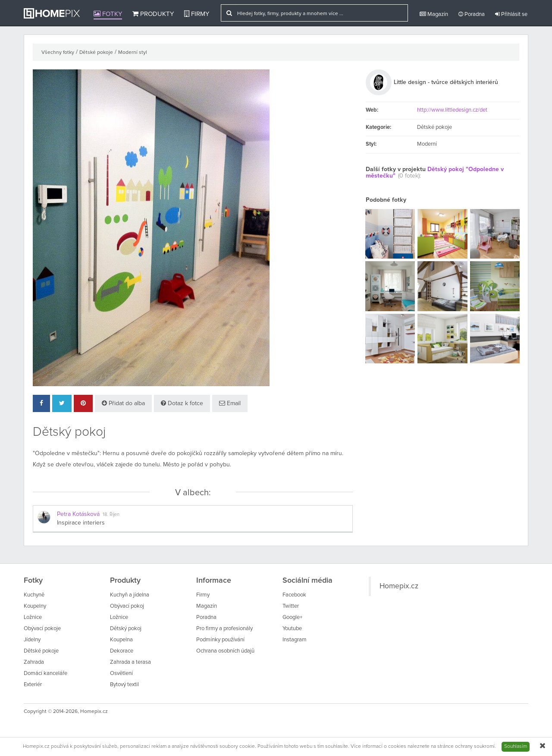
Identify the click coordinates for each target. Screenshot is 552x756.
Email (230, 403)
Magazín (434, 14)
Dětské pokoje (96, 53)
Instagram (295, 640)
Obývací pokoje (42, 629)
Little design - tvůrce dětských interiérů (446, 82)
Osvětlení (121, 673)
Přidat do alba (123, 403)
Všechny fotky (58, 53)
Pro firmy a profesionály (224, 629)
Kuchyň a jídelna (130, 595)
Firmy (197, 14)
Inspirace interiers (81, 523)
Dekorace (122, 651)
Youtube (292, 629)
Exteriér (33, 685)
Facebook (294, 595)
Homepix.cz (399, 586)
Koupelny (35, 606)
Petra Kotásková (78, 514)
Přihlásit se (511, 14)
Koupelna (121, 640)
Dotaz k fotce (182, 403)
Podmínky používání (220, 640)
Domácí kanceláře (45, 673)
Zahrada (34, 662)
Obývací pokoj (127, 606)
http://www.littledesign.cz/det (452, 110)
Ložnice (33, 617)
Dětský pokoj (126, 629)
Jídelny (32, 640)
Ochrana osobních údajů (225, 651)
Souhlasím (516, 747)
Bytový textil (124, 685)
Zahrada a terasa (130, 662)
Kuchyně (34, 595)
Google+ (292, 617)
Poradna (472, 14)
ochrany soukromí (475, 747)
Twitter (291, 606)
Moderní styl (133, 53)
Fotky (108, 14)
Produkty (153, 14)
